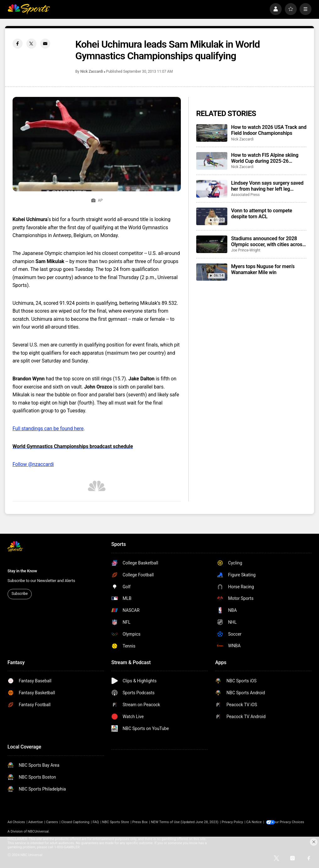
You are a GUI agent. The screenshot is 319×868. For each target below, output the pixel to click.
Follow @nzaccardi (33, 464)
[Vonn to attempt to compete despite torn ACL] (212, 216)
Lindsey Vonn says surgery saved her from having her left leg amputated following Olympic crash (267, 186)
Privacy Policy (232, 822)
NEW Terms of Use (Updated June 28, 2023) (185, 822)
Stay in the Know (22, 571)
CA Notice (254, 822)
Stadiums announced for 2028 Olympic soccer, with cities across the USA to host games (268, 241)
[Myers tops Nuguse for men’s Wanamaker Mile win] (212, 272)
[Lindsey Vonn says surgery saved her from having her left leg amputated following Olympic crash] (212, 189)
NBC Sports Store (115, 822)
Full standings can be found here (48, 429)
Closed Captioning (75, 822)
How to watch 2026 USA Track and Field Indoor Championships (269, 130)
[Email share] (45, 44)
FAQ (96, 822)
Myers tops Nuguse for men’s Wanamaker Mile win (263, 269)
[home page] (29, 9)
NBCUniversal (38, 831)
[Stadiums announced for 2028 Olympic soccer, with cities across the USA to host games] (212, 244)
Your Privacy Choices (292, 822)
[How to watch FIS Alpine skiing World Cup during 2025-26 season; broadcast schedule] (212, 161)
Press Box (140, 822)
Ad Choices (16, 822)
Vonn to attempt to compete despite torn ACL (262, 214)
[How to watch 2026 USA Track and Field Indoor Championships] (212, 133)
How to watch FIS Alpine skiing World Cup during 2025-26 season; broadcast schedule (265, 158)
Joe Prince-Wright (246, 250)
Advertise (35, 822)
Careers (52, 822)
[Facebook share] (18, 44)
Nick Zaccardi (92, 71)
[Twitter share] (31, 44)
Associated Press (245, 195)
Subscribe (20, 594)
